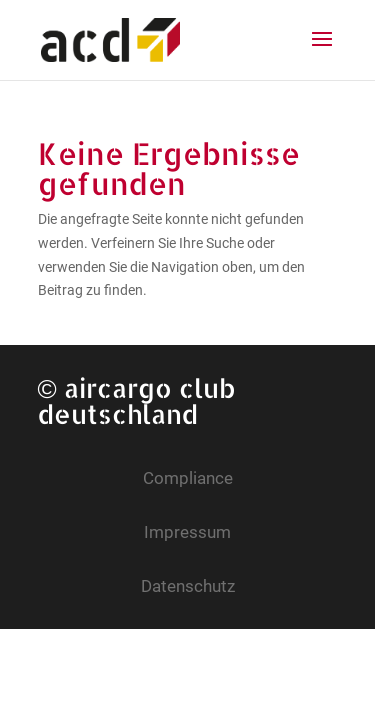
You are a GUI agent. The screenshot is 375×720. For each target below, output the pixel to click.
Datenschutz (188, 586)
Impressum (187, 532)
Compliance (188, 478)
